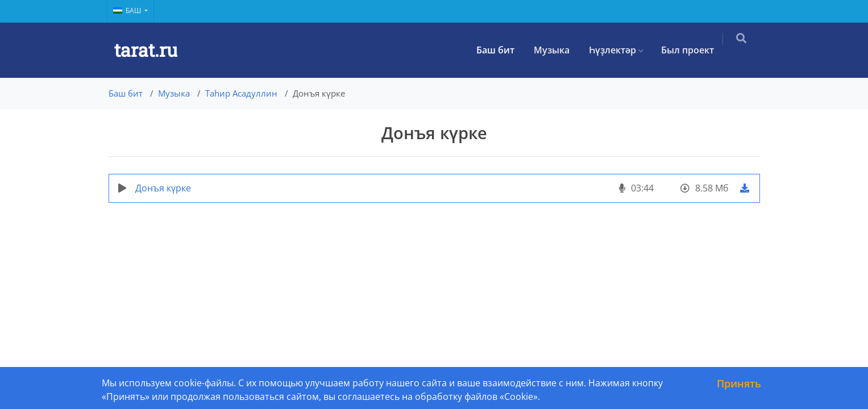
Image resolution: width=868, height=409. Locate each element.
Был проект (695, 50)
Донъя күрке (163, 188)
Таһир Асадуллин (241, 93)
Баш (128, 11)
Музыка (560, 50)
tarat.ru (146, 50)
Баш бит (503, 50)
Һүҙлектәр (620, 50)
